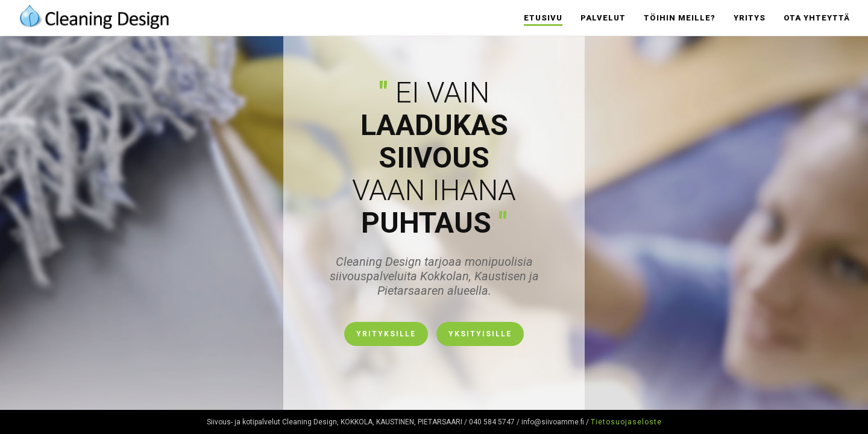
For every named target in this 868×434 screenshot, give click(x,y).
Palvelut (603, 18)
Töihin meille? (680, 18)
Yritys (750, 18)
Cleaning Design (93, 15)
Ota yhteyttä (817, 18)
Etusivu (543, 18)
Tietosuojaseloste (626, 422)
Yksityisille (480, 334)
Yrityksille (386, 334)
